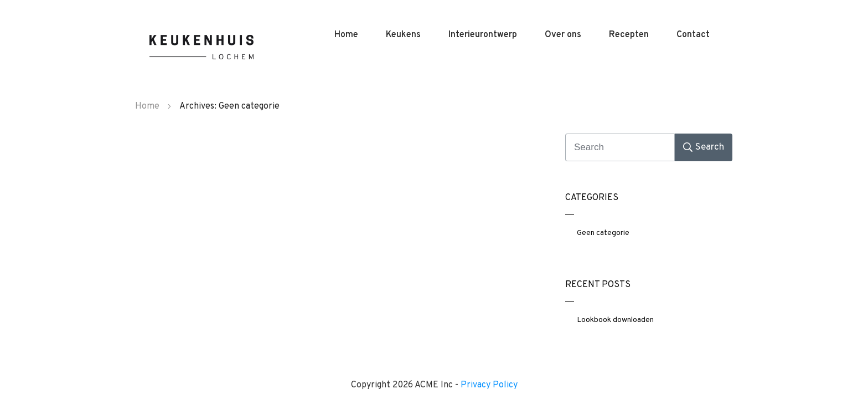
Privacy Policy (489, 385)
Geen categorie (603, 233)
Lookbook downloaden (615, 320)
